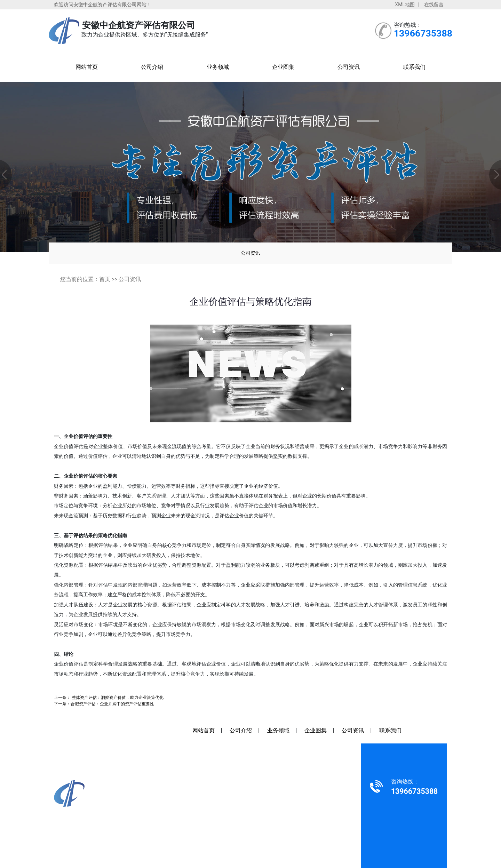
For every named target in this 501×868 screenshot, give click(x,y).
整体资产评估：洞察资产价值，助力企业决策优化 (117, 697)
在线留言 (434, 5)
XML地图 (405, 5)
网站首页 (87, 67)
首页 (105, 279)
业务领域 (218, 67)
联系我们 (414, 67)
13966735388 (84, 819)
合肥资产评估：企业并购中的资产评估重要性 (112, 704)
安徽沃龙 (294, 828)
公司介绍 (152, 67)
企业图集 (283, 67)
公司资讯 (349, 67)
